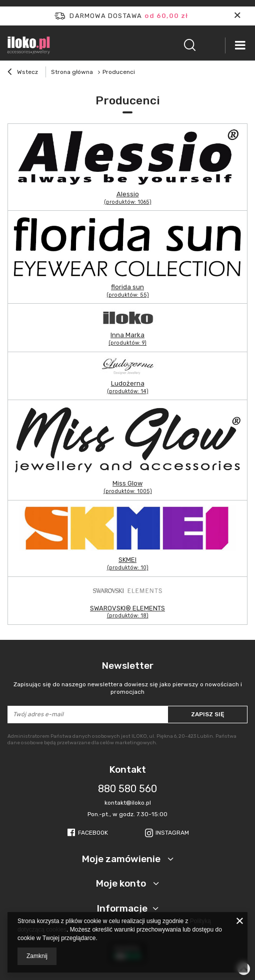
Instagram (172, 833)
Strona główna (72, 72)
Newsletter (127, 678)
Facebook (93, 833)
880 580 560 (127, 789)
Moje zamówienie (122, 859)
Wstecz (23, 73)
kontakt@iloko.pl (128, 803)
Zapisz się (207, 714)
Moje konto (122, 883)
